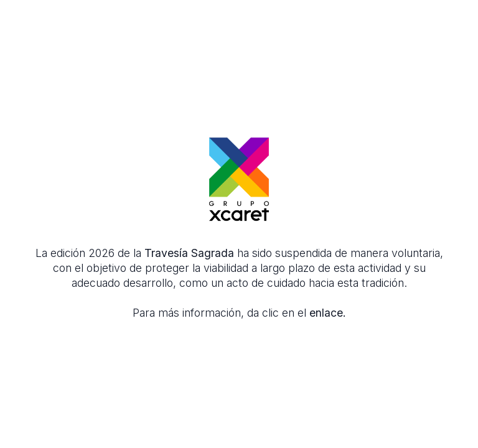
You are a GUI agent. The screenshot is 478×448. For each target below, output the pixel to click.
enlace (326, 313)
